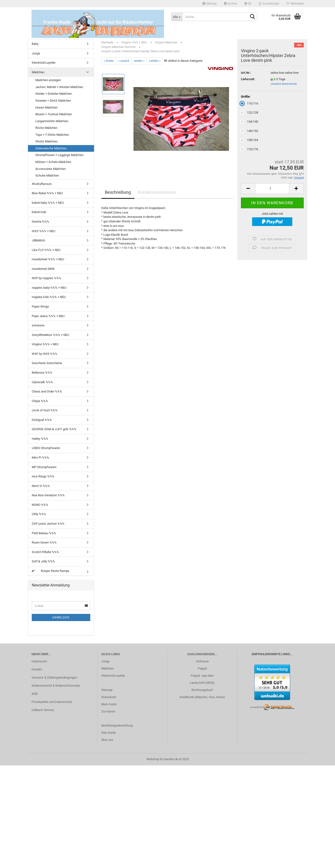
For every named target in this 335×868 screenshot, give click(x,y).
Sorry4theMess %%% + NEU (50, 335)
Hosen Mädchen (46, 107)
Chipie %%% (40, 401)
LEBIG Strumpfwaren (46, 448)
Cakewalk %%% (42, 382)
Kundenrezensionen (157, 192)
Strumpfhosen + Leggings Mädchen (59, 155)
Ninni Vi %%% (41, 486)
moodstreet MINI (43, 269)
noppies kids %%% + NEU (49, 297)
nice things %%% (43, 476)
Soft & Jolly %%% (43, 561)
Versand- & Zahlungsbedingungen (54, 677)
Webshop (153, 759)
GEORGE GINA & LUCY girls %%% (54, 429)
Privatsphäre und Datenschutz (52, 702)
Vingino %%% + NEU (45, 344)
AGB (35, 694)
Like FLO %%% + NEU (46, 250)
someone (38, 325)
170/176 (250, 149)
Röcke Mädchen (46, 128)
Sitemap (210, 4)
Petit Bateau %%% (44, 533)
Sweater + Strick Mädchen (53, 101)
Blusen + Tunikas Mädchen (54, 114)
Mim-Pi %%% (40, 458)
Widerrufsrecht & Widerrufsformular (56, 686)
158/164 (250, 140)
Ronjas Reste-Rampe (51, 571)
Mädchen (38, 72)
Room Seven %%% (44, 542)
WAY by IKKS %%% (45, 354)
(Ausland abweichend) (284, 84)
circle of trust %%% (45, 410)
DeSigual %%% (42, 420)
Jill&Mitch (38, 240)
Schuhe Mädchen (47, 175)
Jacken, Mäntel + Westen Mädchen (59, 87)
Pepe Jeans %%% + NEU (48, 316)
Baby (35, 44)
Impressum (39, 661)
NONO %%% (40, 505)
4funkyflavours (42, 184)
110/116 (250, 103)
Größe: (246, 97)
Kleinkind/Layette (44, 63)
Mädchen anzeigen (48, 80)
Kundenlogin (269, 4)
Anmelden (61, 617)
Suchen (231, 4)
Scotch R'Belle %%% (45, 552)
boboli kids (39, 212)
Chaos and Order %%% (47, 391)
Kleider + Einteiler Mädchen (54, 94)
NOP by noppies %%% (46, 278)
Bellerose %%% (42, 373)
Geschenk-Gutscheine (47, 363)
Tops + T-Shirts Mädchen (52, 135)
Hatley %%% (40, 439)
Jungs (36, 53)
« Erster (109, 61)
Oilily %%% (39, 514)
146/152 (250, 131)
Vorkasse (202, 661)
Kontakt (37, 669)
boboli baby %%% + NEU (48, 203)
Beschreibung (118, 192)
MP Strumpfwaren (44, 467)
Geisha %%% (40, 222)
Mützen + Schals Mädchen (53, 162)
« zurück (124, 61)
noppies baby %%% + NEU (49, 288)
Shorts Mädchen (46, 141)
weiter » (139, 61)
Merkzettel (295, 4)
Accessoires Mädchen (51, 169)
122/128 (250, 112)
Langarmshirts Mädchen (52, 121)
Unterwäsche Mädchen (51, 148)
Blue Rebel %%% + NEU (47, 193)
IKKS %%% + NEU (43, 231)
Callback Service (43, 710)
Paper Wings (40, 306)
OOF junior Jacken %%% (48, 524)
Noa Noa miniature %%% (48, 495)
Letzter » (155, 61)
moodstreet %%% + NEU (48, 259)
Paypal (202, 668)
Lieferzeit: (248, 79)
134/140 (250, 122)
